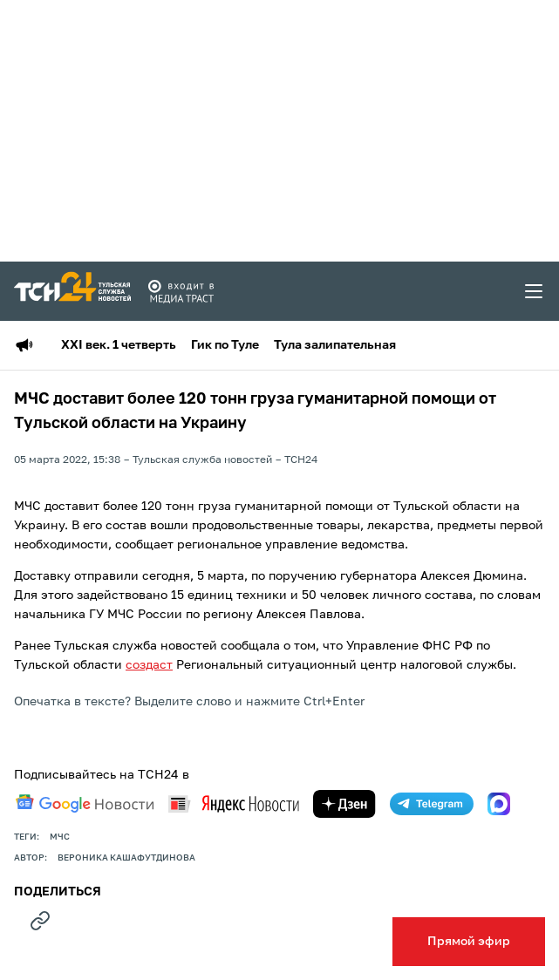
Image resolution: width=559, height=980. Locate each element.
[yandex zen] (344, 804)
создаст (149, 665)
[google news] (85, 804)
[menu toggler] (535, 291)
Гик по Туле (225, 345)
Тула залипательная (335, 345)
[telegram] (432, 804)
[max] (499, 804)
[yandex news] (234, 803)
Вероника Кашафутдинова (126, 858)
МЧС (60, 837)
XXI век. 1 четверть (119, 345)
